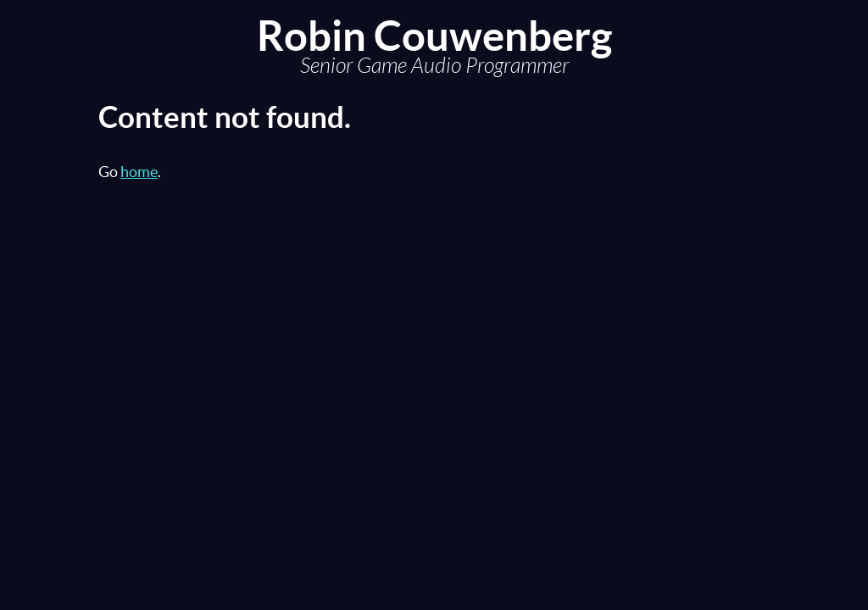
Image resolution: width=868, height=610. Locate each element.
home (139, 172)
